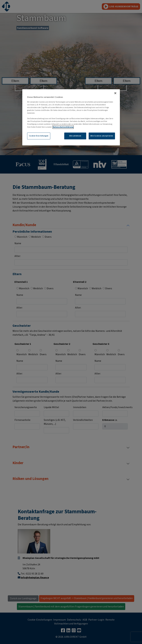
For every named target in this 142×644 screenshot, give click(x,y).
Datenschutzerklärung (63, 127)
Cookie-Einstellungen (39, 136)
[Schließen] (115, 93)
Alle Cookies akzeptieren (102, 136)
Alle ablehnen (75, 136)
